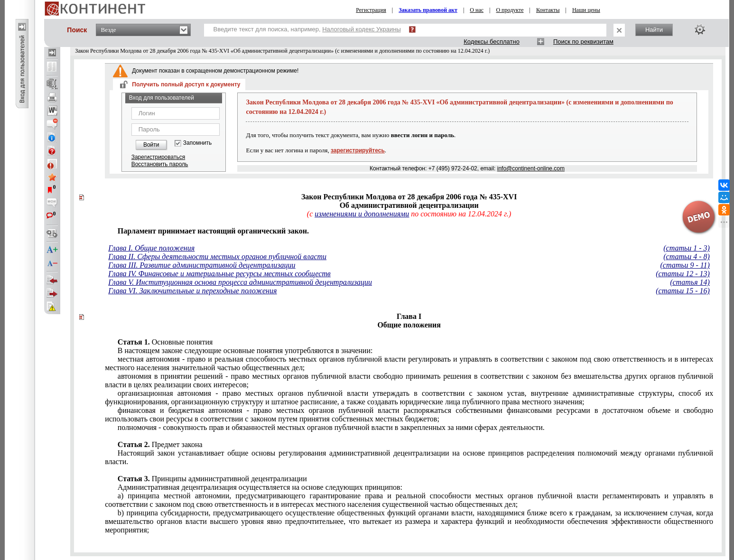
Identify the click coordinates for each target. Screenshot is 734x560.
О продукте (510, 10)
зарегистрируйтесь (358, 150)
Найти (654, 30)
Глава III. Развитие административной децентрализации (202, 265)
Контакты (548, 10)
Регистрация (371, 10)
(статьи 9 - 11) (685, 265)
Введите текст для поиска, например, (307, 29)
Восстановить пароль (160, 164)
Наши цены (586, 10)
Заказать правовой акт (428, 10)
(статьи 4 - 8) (687, 257)
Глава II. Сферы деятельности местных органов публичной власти (217, 257)
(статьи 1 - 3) (687, 248)
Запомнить (197, 143)
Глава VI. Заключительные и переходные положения (192, 291)
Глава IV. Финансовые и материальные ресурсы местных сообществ (219, 274)
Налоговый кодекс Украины (362, 29)
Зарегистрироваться (158, 157)
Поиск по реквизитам (583, 42)
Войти (151, 145)
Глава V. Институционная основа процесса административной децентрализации (240, 282)
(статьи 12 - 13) (683, 274)
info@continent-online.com (531, 168)
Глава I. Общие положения (151, 248)
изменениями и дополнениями (362, 214)
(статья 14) (690, 282)
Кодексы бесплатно (492, 42)
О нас (477, 10)
